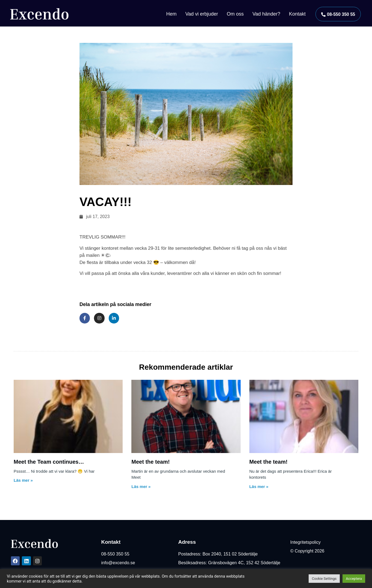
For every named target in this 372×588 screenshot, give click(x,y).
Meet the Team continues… (49, 462)
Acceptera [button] (354, 579)
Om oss (235, 14)
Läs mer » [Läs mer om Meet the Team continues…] (23, 480)
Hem (171, 14)
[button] (338, 14)
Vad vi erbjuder (202, 14)
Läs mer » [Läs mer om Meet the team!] (141, 486)
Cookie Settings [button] (324, 579)
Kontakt (297, 14)
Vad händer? (266, 14)
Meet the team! (150, 462)
